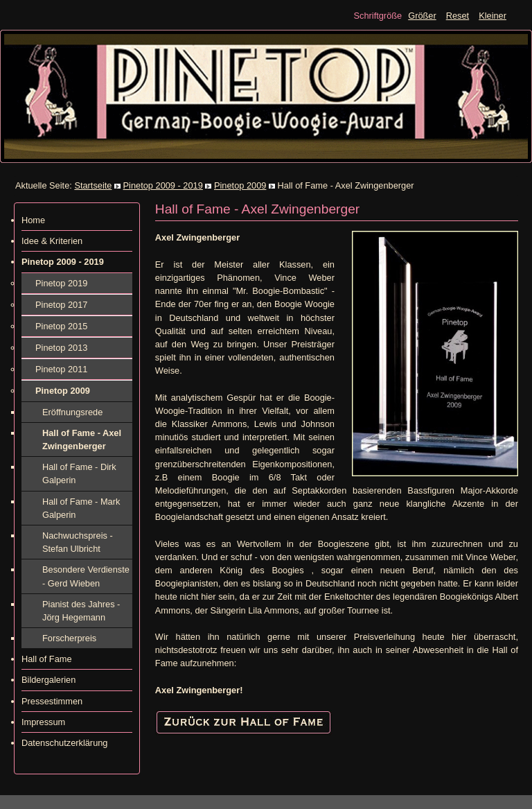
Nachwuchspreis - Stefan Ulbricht (78, 542)
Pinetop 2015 (61, 326)
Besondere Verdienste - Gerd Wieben (86, 576)
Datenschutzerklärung (64, 743)
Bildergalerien (48, 680)
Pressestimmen (52, 701)
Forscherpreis (69, 638)
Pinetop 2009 (240, 185)
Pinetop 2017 (61, 305)
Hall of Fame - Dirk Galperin (79, 473)
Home (33, 220)
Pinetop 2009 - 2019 (163, 185)
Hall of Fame (47, 659)
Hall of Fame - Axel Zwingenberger (82, 440)
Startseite (93, 185)
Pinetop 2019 (61, 283)
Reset (458, 16)
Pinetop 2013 (61, 348)
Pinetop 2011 (61, 369)
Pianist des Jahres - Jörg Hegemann (81, 611)
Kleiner (493, 16)
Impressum (43, 722)
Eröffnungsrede (72, 412)
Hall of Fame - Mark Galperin (81, 508)
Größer (422, 16)
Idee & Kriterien (52, 241)
